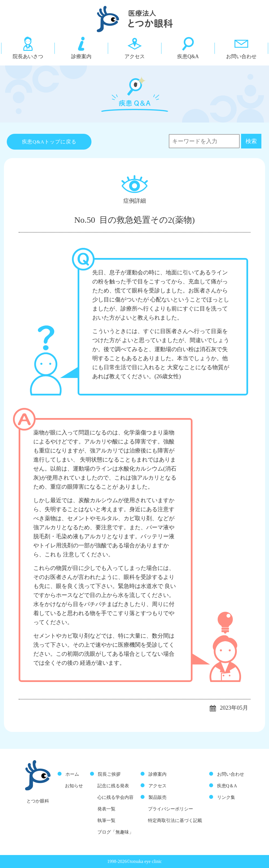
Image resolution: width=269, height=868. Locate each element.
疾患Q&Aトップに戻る (49, 142)
